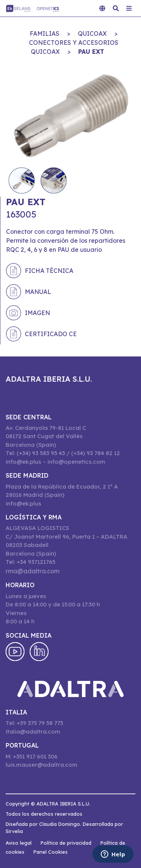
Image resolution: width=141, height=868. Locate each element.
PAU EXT (91, 52)
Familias (45, 34)
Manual (38, 292)
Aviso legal (19, 843)
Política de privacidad (66, 843)
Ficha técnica (49, 271)
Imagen (37, 313)
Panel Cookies (51, 852)
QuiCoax (92, 34)
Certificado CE (51, 334)
